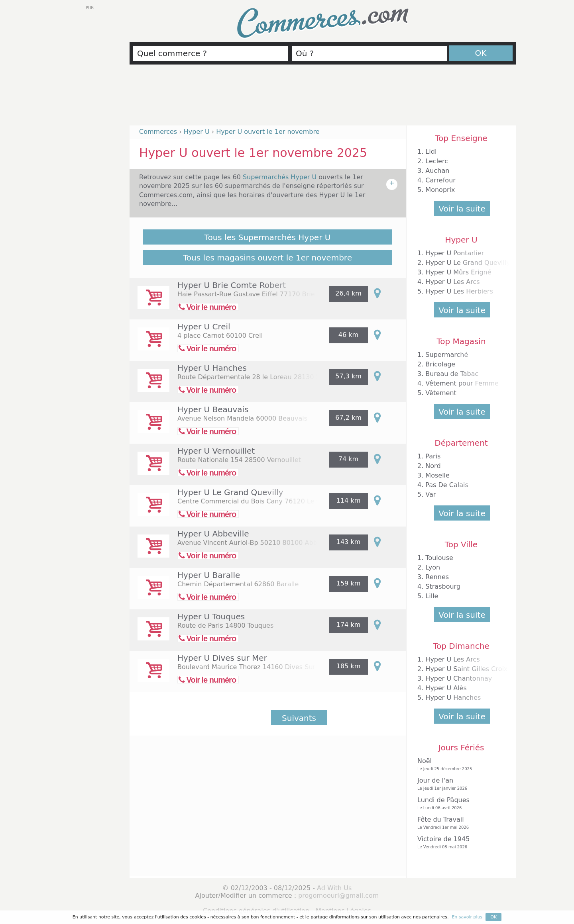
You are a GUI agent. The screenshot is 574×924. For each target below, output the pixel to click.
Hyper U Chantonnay (459, 678)
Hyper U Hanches (212, 368)
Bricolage (440, 364)
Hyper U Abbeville (213, 534)
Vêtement (441, 393)
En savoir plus (467, 917)
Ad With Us (334, 888)
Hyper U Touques (211, 617)
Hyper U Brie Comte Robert (232, 285)
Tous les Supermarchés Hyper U (268, 237)
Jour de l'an (459, 784)
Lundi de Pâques (459, 804)
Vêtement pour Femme (462, 383)
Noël (459, 764)
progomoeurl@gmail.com (338, 896)
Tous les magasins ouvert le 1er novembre (267, 258)
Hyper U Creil (204, 327)
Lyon (433, 567)
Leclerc (437, 161)
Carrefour (440, 180)
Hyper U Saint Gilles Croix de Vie (477, 669)
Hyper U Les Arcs (452, 282)
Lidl (431, 152)
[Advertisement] (323, 98)
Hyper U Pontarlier (455, 253)
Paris (433, 456)
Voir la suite (462, 209)
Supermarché (447, 355)
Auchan (437, 171)
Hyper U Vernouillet (216, 451)
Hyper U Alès (446, 688)
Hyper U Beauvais (213, 409)
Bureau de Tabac (452, 374)
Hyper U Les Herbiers (459, 291)
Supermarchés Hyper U (281, 177)
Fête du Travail (459, 823)
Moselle (437, 475)
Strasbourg (443, 586)
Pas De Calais (447, 485)
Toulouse (439, 558)
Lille (432, 596)
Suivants (299, 718)
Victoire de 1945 (459, 843)
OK (481, 53)
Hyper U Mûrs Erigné (458, 272)
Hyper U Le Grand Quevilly (230, 492)
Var (431, 494)
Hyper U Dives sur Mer (222, 658)
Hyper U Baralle (209, 575)
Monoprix (440, 190)
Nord (433, 466)
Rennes (437, 577)
